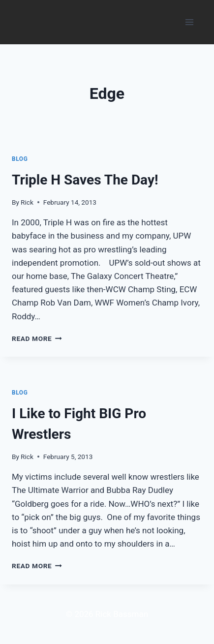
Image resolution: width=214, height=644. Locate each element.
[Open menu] (189, 22)
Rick (27, 202)
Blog (20, 159)
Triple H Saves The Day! (85, 180)
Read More (37, 338)
